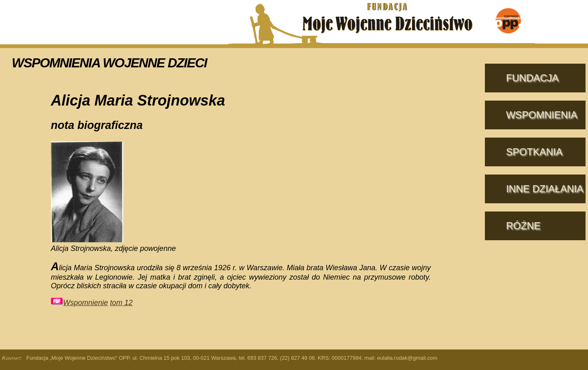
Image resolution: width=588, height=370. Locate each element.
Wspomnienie (80, 303)
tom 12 (121, 303)
